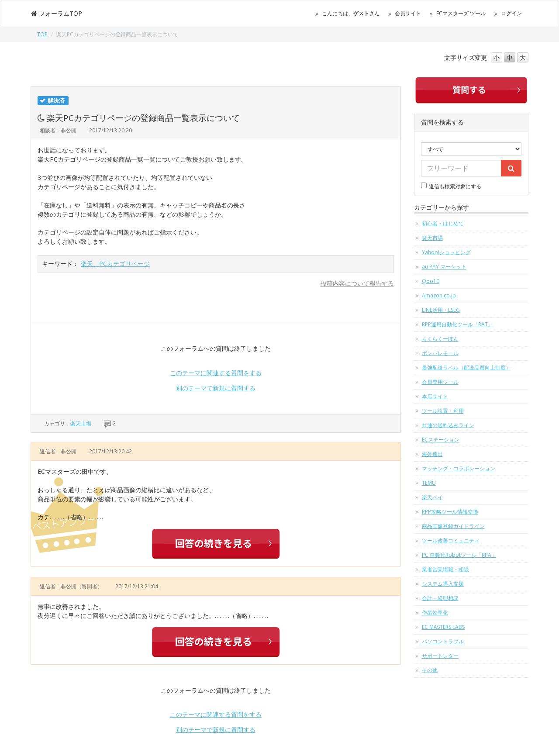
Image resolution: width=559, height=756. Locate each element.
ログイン (511, 13)
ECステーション (441, 440)
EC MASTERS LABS (443, 627)
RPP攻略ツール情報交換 (450, 512)
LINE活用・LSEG (441, 310)
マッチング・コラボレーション (459, 468)
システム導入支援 (443, 584)
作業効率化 (435, 613)
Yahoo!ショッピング (446, 252)
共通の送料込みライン (448, 425)
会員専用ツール (440, 382)
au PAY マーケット (444, 267)
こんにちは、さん (351, 13)
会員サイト (408, 13)
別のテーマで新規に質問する (216, 388)
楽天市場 (81, 423)
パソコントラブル (443, 641)
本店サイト (435, 396)
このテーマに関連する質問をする (216, 373)
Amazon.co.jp (439, 295)
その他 (430, 670)
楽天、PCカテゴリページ (115, 264)
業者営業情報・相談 (445, 569)
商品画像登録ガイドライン (453, 526)
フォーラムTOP (56, 13)
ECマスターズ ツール (461, 13)
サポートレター (440, 656)
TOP (42, 34)
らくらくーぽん (440, 339)
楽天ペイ (432, 497)
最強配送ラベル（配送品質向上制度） (466, 368)
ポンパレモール (440, 353)
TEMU (429, 483)
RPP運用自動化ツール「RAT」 (457, 324)
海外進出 (432, 454)
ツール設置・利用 (443, 411)
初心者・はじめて (443, 223)
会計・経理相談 (440, 598)
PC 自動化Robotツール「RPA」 (459, 555)
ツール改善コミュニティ (451, 540)
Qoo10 (431, 281)
